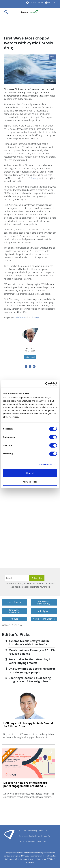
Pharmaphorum (9, 834)
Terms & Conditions (27, 841)
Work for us (42, 841)
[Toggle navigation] (7, 12)
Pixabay (35, 317)
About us (22, 830)
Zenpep (35, 178)
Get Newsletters (36, 3)
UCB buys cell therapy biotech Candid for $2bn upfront (28, 725)
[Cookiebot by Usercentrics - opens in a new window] (45, 384)
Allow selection (30, 482)
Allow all (30, 473)
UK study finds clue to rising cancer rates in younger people (32, 670)
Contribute (23, 836)
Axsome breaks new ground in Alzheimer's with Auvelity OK (29, 643)
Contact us (43, 830)
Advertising (32, 830)
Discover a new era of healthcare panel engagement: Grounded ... (25, 784)
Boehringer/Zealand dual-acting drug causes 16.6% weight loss (30, 680)
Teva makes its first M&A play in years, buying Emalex (30, 661)
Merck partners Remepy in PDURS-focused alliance (32, 652)
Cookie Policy (35, 836)
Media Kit (52, 3)
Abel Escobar (19, 317)
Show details (46, 465)
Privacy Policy (47, 836)
